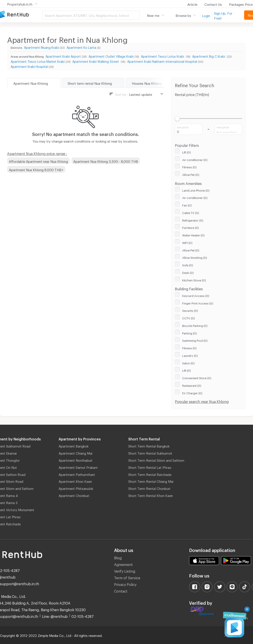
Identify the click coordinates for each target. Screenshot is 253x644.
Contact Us (213, 4)
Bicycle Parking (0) (195, 325)
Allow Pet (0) (191, 174)
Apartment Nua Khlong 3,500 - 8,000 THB (106, 161)
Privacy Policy (125, 584)
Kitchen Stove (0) (194, 280)
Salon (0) (188, 363)
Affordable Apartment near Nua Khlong (38, 161)
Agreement (123, 564)
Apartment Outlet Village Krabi (111, 56)
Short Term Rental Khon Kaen (151, 495)
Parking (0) (190, 333)
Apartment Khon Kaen (75, 481)
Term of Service (127, 577)
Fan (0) (187, 205)
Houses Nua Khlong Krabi (151, 83)
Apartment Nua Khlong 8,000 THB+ (36, 169)
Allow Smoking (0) (195, 257)
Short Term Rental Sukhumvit (150, 453)
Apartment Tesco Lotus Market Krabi (38, 61)
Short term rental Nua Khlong (90, 83)
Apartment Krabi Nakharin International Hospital (162, 61)
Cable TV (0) (191, 212)
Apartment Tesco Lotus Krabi (163, 56)
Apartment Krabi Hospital (29, 66)
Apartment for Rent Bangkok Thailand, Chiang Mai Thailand (21, 15)
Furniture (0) (191, 227)
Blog (118, 557)
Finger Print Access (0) (198, 303)
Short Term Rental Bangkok (149, 446)
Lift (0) (187, 152)
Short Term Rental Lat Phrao (150, 467)
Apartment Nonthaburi (75, 460)
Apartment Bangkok (74, 446)
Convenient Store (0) (197, 377)
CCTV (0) (189, 318)
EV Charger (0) (192, 393)
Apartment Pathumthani (77, 474)
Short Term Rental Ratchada (150, 474)
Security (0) (190, 310)
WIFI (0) (187, 242)
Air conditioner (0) (195, 159)
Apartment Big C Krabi (209, 56)
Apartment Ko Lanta (81, 47)
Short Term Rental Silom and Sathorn (156, 460)
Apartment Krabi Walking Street (96, 61)
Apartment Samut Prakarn (78, 467)
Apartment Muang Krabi (41, 47)
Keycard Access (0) (196, 295)
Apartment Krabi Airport (63, 56)
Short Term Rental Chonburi (149, 488)
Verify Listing (125, 570)
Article (192, 4)
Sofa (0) (188, 265)
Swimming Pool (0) (195, 340)
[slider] (177, 119)
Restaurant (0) (192, 385)
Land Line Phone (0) (196, 190)
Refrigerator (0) (193, 220)
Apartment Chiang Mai (75, 453)
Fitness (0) (189, 167)
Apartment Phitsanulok (76, 488)
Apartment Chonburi (74, 495)
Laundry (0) (190, 355)
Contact (121, 590)
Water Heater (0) (193, 235)
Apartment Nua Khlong (31, 83)
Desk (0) (188, 272)
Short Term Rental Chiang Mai (151, 481)
